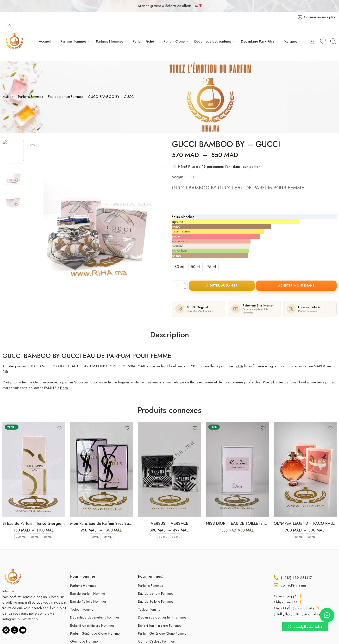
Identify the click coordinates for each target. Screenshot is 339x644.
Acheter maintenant (296, 274)
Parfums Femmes (73, 29)
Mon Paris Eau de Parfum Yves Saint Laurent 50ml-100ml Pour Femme (102, 511)
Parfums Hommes (110, 29)
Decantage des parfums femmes (162, 605)
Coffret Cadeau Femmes (156, 629)
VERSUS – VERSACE (169, 511)
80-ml (299, 525)
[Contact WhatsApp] (327, 615)
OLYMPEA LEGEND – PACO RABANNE (305, 511)
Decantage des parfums (213, 29)
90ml (95, 525)
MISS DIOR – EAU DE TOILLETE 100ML (237, 511)
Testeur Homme (82, 597)
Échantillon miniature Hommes (92, 613)
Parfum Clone (174, 29)
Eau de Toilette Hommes (88, 589)
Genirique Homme (84, 629)
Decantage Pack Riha (257, 29)
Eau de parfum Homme (88, 581)
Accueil (45, 29)
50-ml (35, 525)
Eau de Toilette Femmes (156, 589)
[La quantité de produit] (178, 274)
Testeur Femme (149, 597)
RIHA (239, 354)
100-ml (21, 525)
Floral (64, 376)
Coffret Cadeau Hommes (89, 637)
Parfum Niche (143, 29)
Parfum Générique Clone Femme (162, 621)
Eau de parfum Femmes (66, 84)
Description (170, 323)
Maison (8, 84)
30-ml (48, 525)
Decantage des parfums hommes (95, 605)
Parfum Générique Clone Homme (95, 621)
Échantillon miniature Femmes (160, 613)
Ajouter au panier (222, 274)
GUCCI (191, 165)
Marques (290, 29)
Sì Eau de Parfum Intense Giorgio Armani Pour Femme (34, 511)
